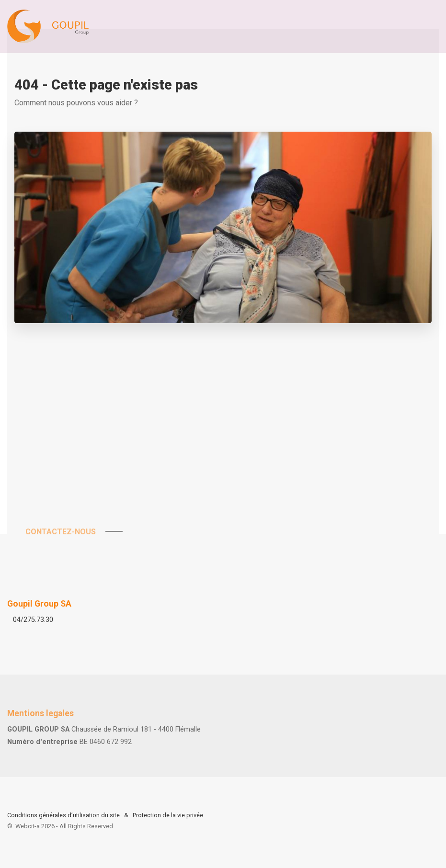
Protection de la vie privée (168, 815)
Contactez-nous (65, 532)
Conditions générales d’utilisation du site (63, 815)
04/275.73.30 (33, 620)
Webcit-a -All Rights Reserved (64, 826)
